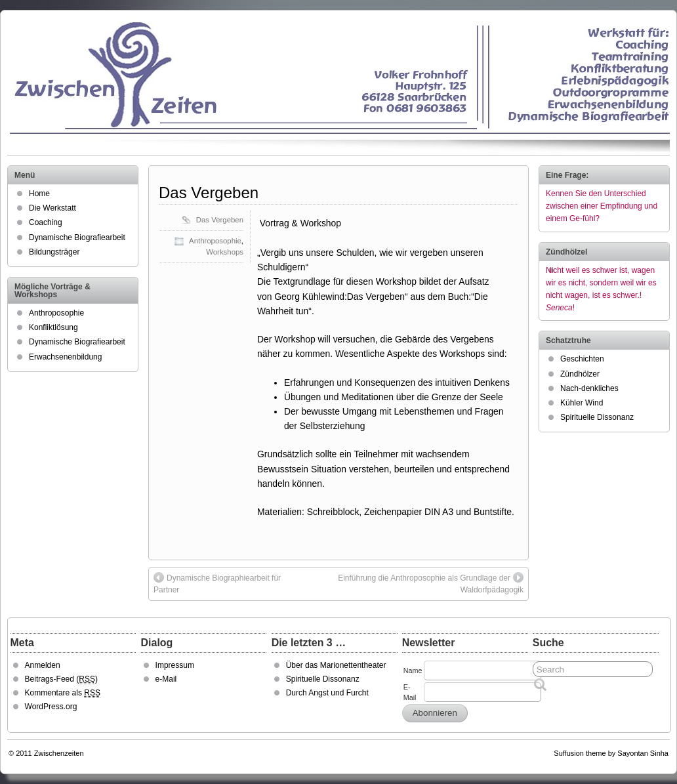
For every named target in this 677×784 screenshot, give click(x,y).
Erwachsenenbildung (65, 357)
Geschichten (582, 359)
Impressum (175, 665)
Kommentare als (63, 693)
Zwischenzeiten (59, 753)
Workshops (225, 252)
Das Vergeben (209, 193)
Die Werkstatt (52, 208)
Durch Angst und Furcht (327, 693)
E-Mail (410, 692)
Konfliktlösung (53, 327)
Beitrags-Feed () (61, 679)
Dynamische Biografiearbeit (77, 237)
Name (413, 671)
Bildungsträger (54, 252)
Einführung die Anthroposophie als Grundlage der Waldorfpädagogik (431, 583)
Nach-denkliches (589, 388)
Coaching (46, 222)
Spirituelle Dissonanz (597, 417)
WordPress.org (51, 707)
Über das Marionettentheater (336, 665)
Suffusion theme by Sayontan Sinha (611, 753)
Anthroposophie (215, 241)
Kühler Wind (582, 403)
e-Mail (166, 679)
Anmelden (43, 665)
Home (39, 194)
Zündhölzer (580, 374)
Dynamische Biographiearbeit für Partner (217, 583)
